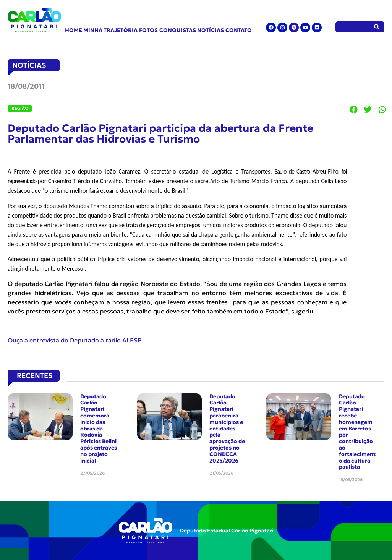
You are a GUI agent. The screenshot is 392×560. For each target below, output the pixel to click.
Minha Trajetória (110, 30)
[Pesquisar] (377, 27)
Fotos (148, 30)
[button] (354, 109)
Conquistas (178, 30)
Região (20, 108)
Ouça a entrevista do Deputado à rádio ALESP (75, 340)
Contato (239, 30)
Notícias (211, 30)
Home (74, 30)
